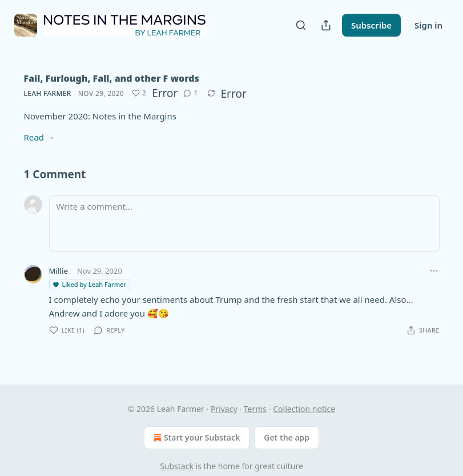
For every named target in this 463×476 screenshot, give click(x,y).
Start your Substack (196, 438)
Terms (255, 409)
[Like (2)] (139, 93)
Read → (39, 137)
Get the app (287, 437)
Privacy (224, 409)
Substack (177, 466)
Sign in (428, 25)
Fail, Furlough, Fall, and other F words (112, 78)
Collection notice (304, 409)
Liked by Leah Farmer (89, 284)
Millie (59, 271)
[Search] (301, 25)
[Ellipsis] (434, 271)
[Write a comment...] (244, 223)
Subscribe (371, 25)
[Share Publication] (326, 25)
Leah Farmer (48, 93)
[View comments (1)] (190, 93)
